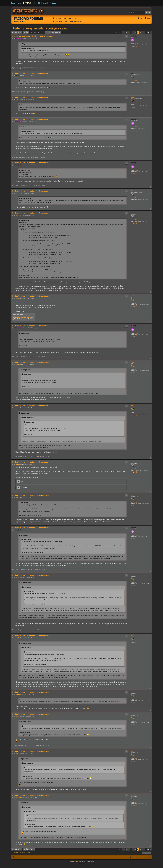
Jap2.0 (132, 405)
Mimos (132, 97)
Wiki (35, 3)
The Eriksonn (134, 795)
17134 (136, 43)
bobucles (133, 692)
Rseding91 (134, 36)
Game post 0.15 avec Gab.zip (22, 317)
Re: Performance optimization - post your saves (33, 36)
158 (135, 469)
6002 (136, 220)
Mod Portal (42, 3)
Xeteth (132, 462)
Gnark (132, 296)
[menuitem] (66, 18)
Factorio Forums (28, 18)
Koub (132, 73)
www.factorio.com (20, 21)
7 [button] (133, 32)
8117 (136, 81)
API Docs (52, 3)
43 (135, 303)
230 (135, 802)
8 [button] (135, 32)
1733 (136, 699)
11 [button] (143, 32)
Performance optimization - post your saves (40, 28)
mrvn (132, 213)
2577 (136, 413)
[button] (123, 32)
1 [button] (129, 32)
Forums (27, 3)
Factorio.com (16, 3)
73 (135, 104)
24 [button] (148, 32)
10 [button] (140, 32)
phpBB (76, 861)
